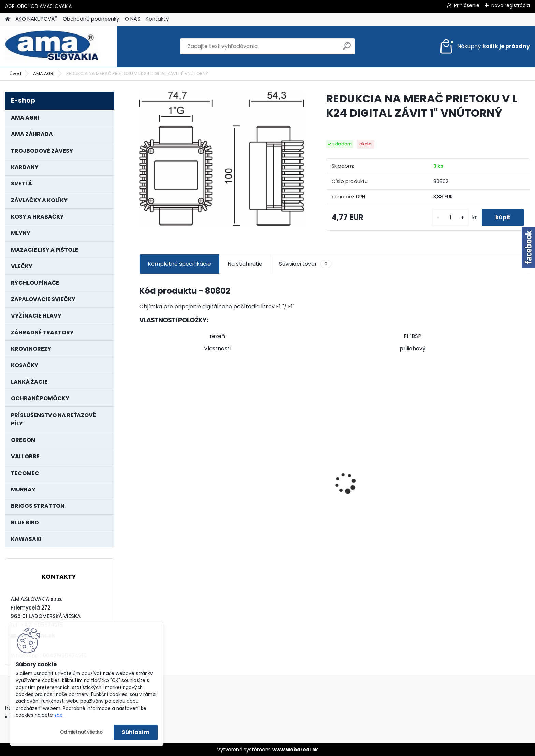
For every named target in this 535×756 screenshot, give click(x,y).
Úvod (15, 74)
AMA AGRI (44, 74)
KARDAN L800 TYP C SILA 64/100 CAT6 (186, 493)
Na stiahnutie (245, 264)
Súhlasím (136, 732)
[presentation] (143, 471)
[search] (347, 49)
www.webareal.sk (295, 750)
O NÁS (133, 19)
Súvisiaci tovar (305, 264)
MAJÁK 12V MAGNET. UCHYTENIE (383, 495)
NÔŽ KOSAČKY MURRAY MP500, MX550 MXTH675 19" (480, 446)
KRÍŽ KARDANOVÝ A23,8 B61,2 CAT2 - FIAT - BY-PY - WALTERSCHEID (280, 447)
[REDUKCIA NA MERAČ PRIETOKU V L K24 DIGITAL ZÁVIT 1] (222, 159)
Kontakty (157, 19)
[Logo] (52, 46)
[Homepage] (8, 19)
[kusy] (450, 218)
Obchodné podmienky (91, 19)
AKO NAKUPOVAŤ (36, 19)
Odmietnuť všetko (81, 732)
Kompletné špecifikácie (179, 264)
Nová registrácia (511, 5)
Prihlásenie (467, 5)
